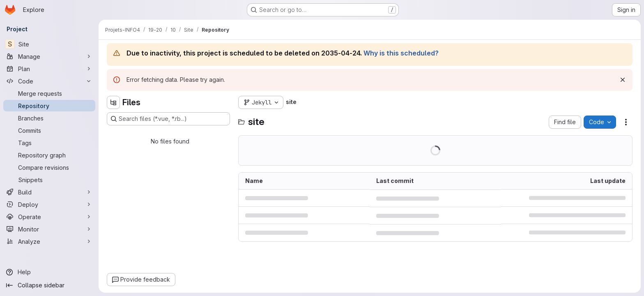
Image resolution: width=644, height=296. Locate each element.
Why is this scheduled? (401, 53)
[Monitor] (49, 229)
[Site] (49, 44)
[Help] (49, 272)
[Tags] (49, 143)
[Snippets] (49, 180)
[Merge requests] (49, 93)
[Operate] (49, 217)
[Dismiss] (623, 80)
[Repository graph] (49, 155)
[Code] (49, 81)
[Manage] (49, 56)
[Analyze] (49, 241)
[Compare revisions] (49, 167)
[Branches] (49, 118)
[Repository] (49, 106)
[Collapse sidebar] (49, 285)
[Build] (49, 192)
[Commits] (49, 130)
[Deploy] (49, 204)
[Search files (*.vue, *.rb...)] (168, 119)
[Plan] (49, 69)
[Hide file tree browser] (113, 102)
